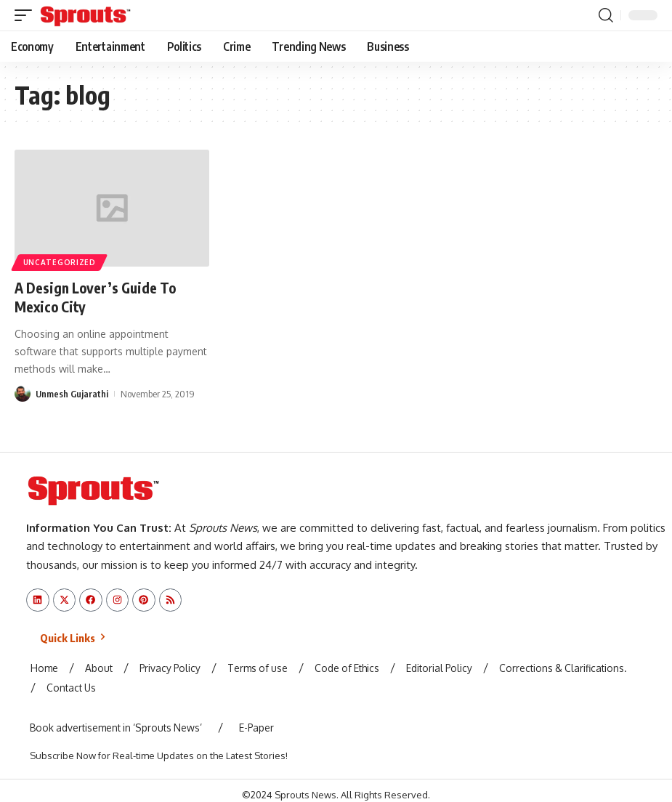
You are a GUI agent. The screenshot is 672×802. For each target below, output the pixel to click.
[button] (27, 15)
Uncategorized (60, 262)
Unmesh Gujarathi (72, 393)
